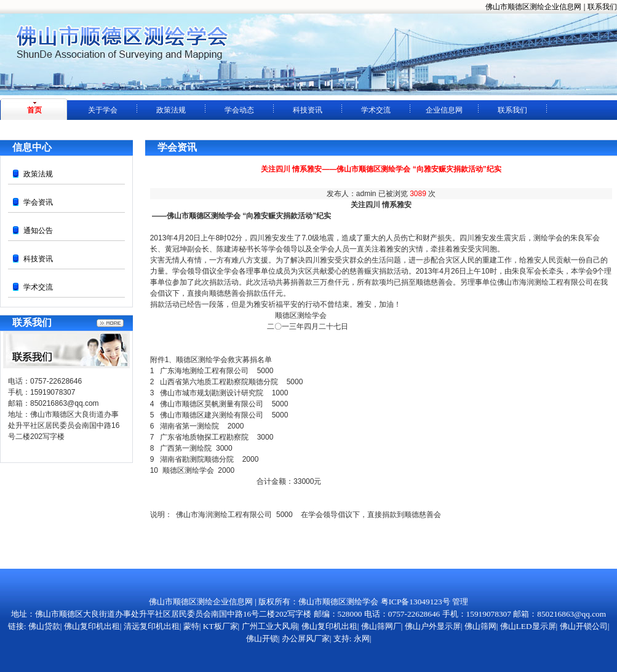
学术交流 (376, 110)
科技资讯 (308, 110)
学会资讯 (38, 202)
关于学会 (103, 110)
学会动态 (239, 110)
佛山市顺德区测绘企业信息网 (533, 7)
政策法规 (171, 110)
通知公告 (38, 231)
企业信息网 (444, 110)
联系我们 (602, 7)
